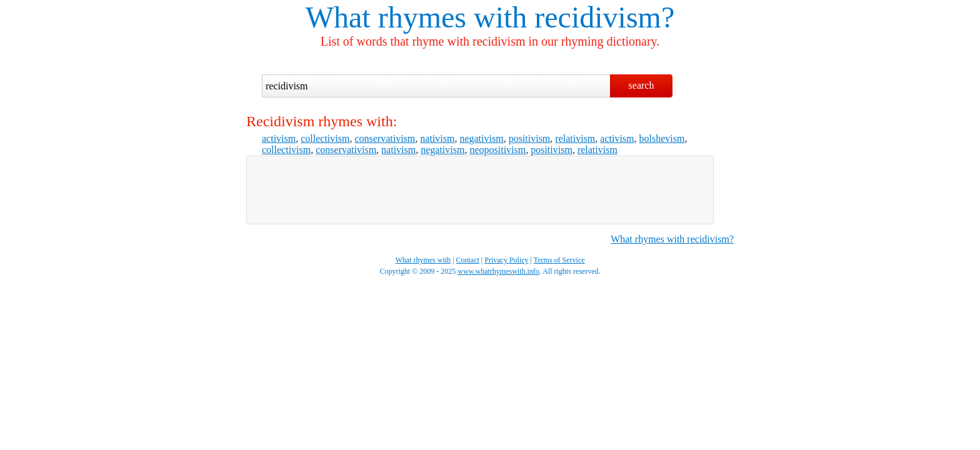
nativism (437, 138)
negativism (481, 138)
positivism (530, 138)
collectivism (325, 138)
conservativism (385, 138)
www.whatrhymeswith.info (498, 271)
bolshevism (662, 138)
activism (279, 138)
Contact (468, 260)
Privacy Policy (506, 260)
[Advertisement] (480, 190)
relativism (575, 138)
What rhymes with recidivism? (672, 239)
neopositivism (497, 150)
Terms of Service (559, 260)
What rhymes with (417, 17)
